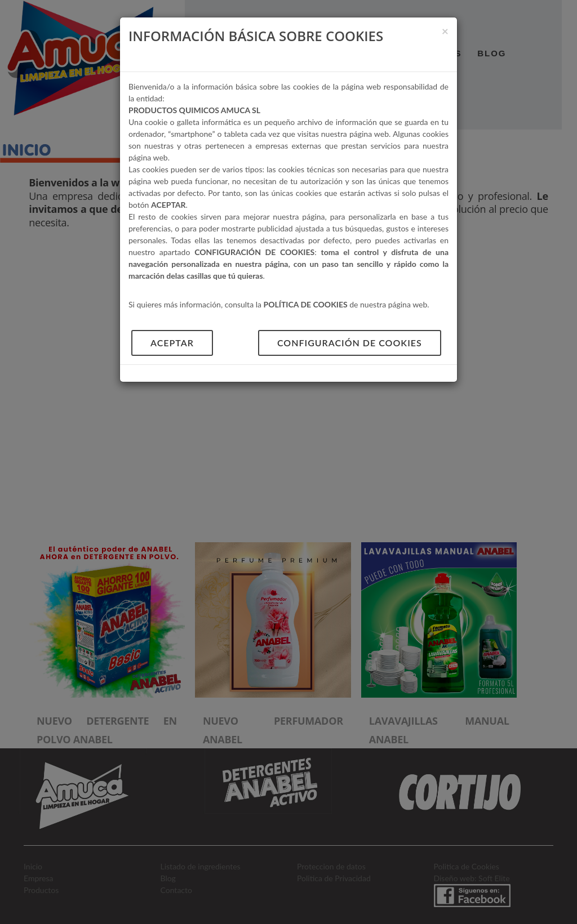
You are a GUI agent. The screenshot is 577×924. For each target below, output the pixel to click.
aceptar (172, 343)
